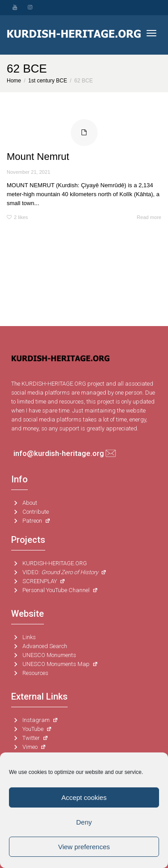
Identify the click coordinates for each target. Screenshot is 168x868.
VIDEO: (59, 572)
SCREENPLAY (38, 581)
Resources (30, 673)
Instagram (35, 720)
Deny (84, 822)
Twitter (30, 738)
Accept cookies (84, 797)
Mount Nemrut (38, 157)
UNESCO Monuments (44, 655)
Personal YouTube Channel (55, 590)
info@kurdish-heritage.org (59, 453)
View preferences (84, 847)
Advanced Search (39, 646)
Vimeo (29, 747)
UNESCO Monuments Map (55, 664)
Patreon (31, 521)
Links (24, 637)
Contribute (30, 512)
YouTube (32, 729)
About (24, 503)
